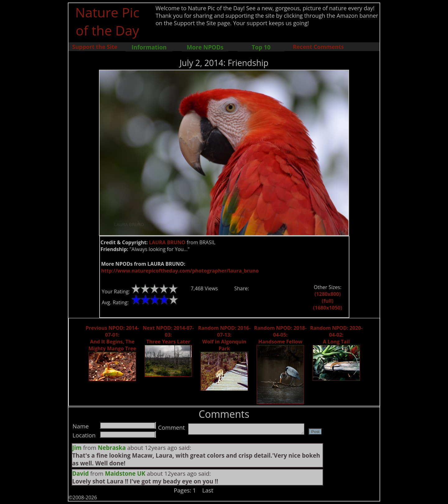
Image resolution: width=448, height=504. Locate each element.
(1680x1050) (327, 308)
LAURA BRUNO (167, 242)
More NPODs (205, 47)
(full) (327, 301)
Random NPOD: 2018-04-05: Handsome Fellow (280, 335)
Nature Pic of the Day (107, 21)
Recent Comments (318, 47)
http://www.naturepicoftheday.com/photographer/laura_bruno (180, 271)
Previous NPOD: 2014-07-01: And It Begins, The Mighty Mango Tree (112, 338)
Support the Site (95, 47)
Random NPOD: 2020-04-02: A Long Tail (336, 335)
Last (208, 490)
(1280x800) (328, 294)
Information (149, 47)
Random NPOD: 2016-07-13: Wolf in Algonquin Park (224, 338)
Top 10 (261, 47)
